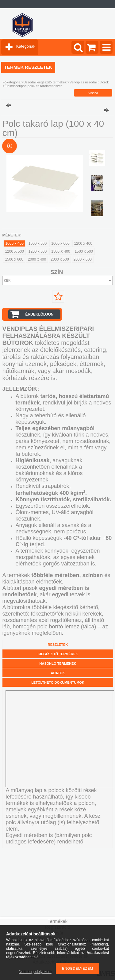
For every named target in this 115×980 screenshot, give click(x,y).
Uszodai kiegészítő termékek (45, 82)
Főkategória (12, 82)
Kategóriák (26, 46)
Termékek (57, 921)
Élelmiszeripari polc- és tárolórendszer (33, 86)
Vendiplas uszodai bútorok (89, 82)
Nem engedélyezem (35, 972)
